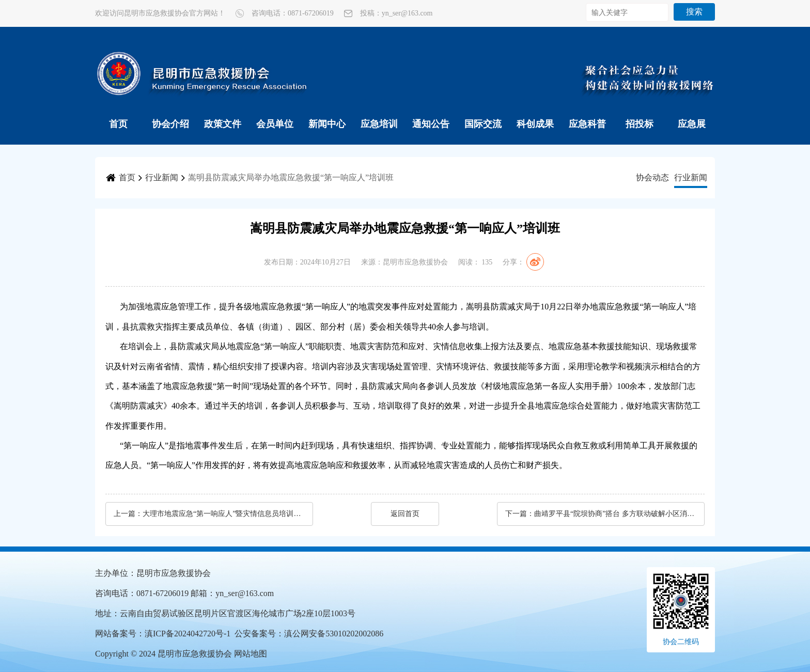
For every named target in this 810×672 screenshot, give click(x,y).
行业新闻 (162, 177)
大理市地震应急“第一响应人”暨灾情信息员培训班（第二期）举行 (223, 514)
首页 (118, 124)
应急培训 (379, 124)
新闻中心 (327, 124)
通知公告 (431, 124)
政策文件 (223, 124)
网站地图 (251, 654)
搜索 (694, 12)
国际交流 (483, 124)
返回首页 (405, 514)
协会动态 (652, 177)
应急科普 (587, 124)
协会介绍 (170, 124)
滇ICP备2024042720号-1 (188, 634)
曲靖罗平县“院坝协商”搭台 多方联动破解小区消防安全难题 (614, 514)
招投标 (640, 124)
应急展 (692, 124)
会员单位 (275, 124)
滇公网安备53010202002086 (334, 634)
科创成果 (535, 124)
